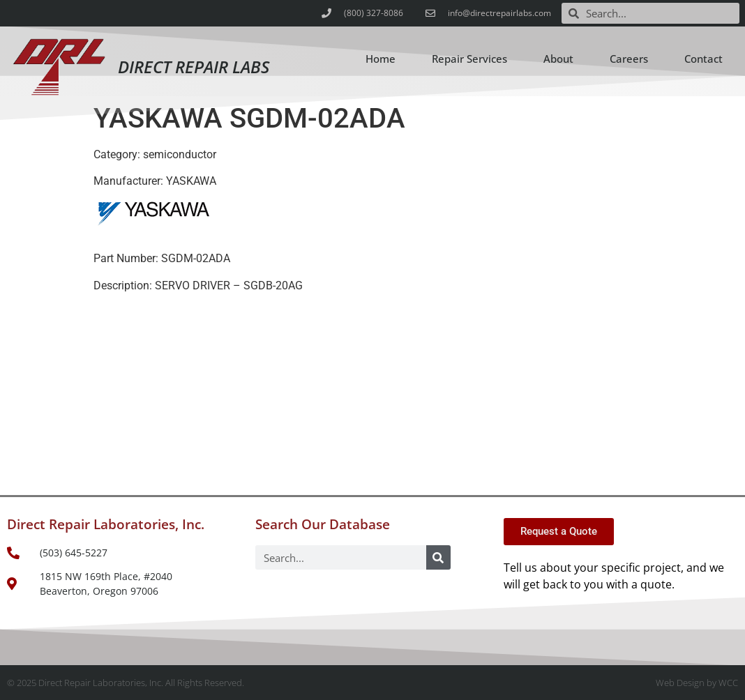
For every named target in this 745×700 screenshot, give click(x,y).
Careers (629, 59)
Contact (703, 59)
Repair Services (469, 59)
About (558, 59)
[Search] (438, 557)
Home (381, 59)
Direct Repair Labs (194, 67)
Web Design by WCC (697, 683)
